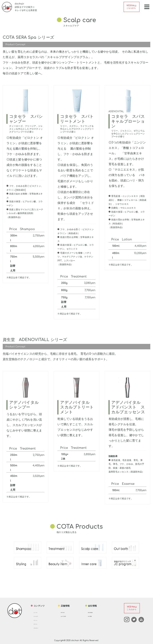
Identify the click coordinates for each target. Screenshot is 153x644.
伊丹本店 (65, 612)
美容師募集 (94, 612)
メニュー (38, 620)
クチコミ (38, 624)
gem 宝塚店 (67, 616)
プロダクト (39, 628)
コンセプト (39, 616)
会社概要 (92, 616)
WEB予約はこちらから (132, 7)
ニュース (38, 612)
